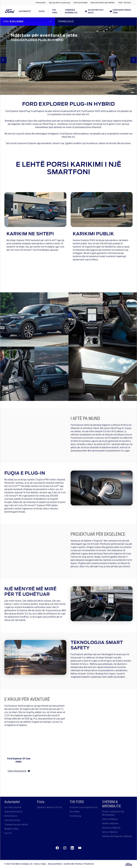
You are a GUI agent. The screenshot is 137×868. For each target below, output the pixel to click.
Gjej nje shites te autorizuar (60, 3)
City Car (8, 833)
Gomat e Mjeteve (110, 824)
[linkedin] (72, 848)
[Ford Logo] (10, 11)
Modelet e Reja (12, 829)
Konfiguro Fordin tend (120, 11)
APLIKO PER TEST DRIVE (94, 11)
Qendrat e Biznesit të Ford (50, 807)
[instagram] (65, 848)
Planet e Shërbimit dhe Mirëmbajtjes (113, 813)
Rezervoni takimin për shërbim (103, 3)
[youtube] (80, 848)
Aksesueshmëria (55, 864)
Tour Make (75, 812)
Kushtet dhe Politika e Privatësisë (79, 864)
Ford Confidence (110, 819)
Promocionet (41, 3)
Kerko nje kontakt (81, 3)
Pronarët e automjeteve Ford (83, 807)
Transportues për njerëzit (16, 825)
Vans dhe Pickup (12, 820)
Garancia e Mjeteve (111, 828)
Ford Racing (75, 816)
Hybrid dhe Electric (14, 812)
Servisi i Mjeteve (110, 832)
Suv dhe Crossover (13, 807)
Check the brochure (19, 771)
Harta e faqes (40, 864)
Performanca (11, 816)
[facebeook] (57, 848)
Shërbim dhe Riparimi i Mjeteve (117, 836)
